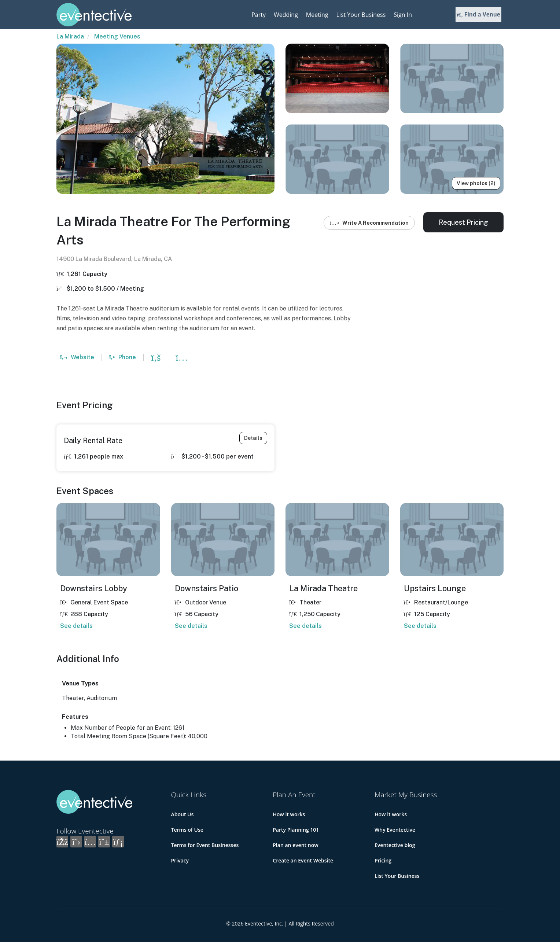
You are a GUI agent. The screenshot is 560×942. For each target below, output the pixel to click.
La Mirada (70, 36)
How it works (289, 814)
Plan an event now (295, 845)
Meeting (317, 15)
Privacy (180, 860)
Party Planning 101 (296, 830)
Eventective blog (395, 845)
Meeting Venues (117, 36)
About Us (183, 814)
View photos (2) (476, 183)
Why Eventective (395, 830)
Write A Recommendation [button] (369, 223)
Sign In (403, 15)
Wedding (286, 15)
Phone (123, 357)
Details (253, 438)
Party (259, 15)
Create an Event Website (303, 860)
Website (77, 357)
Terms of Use (187, 830)
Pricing (383, 860)
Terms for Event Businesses (205, 845)
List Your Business (361, 15)
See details (76, 626)
